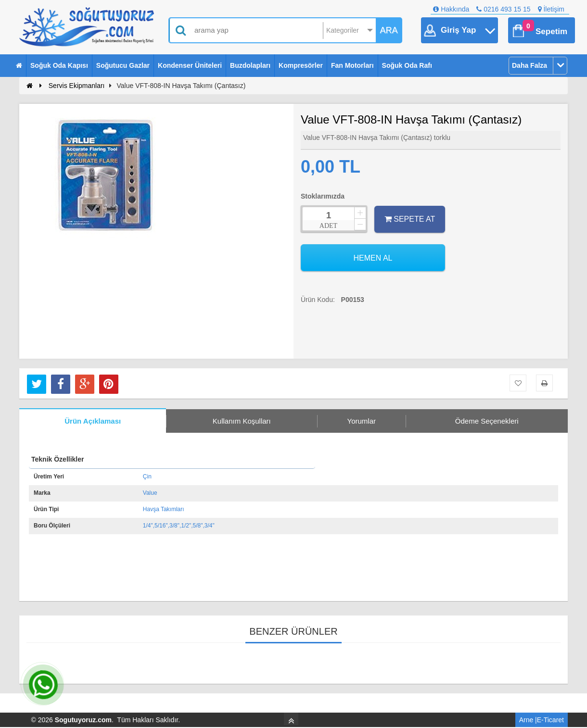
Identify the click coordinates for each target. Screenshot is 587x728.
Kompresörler (301, 65)
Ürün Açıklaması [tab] (93, 421)
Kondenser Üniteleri (190, 65)
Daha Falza (530, 65)
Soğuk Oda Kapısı (59, 65)
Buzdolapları (250, 65)
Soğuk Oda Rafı (407, 65)
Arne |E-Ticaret (542, 720)
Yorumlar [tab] (362, 421)
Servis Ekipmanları (77, 86)
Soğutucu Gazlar (123, 65)
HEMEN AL (373, 258)
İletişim (551, 9)
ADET (328, 226)
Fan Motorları (352, 65)
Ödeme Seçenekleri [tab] (487, 421)
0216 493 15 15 (503, 9)
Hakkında (451, 9)
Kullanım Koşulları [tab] (242, 421)
